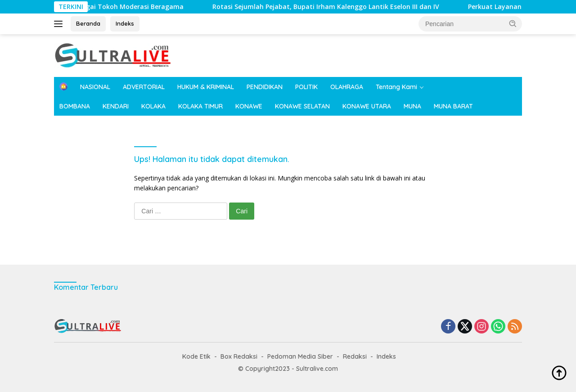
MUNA (412, 106)
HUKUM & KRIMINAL (206, 87)
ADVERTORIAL (144, 87)
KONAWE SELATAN (302, 106)
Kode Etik (196, 356)
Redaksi (355, 356)
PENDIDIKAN (265, 87)
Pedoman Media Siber (300, 356)
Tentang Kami (396, 87)
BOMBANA (75, 106)
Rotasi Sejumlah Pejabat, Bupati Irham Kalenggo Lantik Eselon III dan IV (203, 7)
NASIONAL (95, 87)
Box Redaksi (239, 356)
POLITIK (306, 87)
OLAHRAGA (347, 87)
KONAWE (249, 106)
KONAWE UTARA (367, 106)
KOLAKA (153, 106)
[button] (513, 23)
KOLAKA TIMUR (200, 106)
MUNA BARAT (453, 106)
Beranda (88, 23)
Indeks (125, 23)
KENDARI (116, 106)
